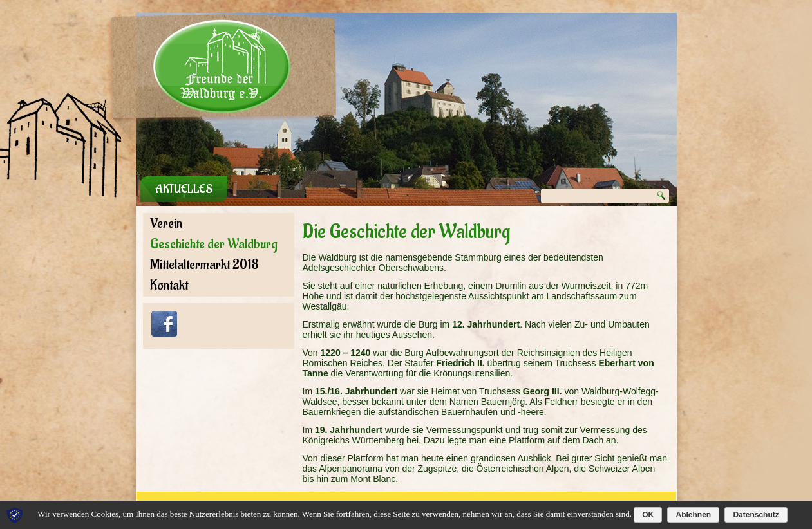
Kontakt (169, 285)
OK (648, 515)
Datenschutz (756, 515)
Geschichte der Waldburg (214, 244)
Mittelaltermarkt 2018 (204, 265)
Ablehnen (693, 515)
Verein (166, 224)
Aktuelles (184, 189)
